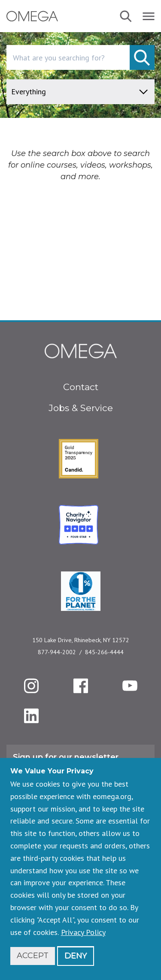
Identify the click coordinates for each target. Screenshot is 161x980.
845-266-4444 (104, 652)
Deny (76, 956)
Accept (33, 956)
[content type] (80, 92)
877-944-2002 (57, 652)
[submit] (142, 57)
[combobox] (80, 57)
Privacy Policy (83, 932)
